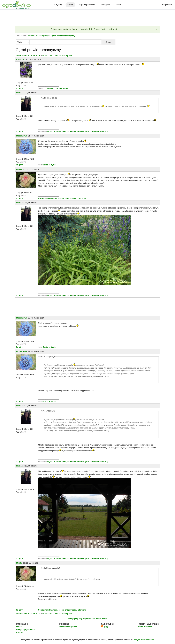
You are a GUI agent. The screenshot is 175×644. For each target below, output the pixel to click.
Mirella (19, 169)
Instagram (106, 5)
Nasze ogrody (42, 36)
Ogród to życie (49, 165)
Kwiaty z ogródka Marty (57, 88)
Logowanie (167, 5)
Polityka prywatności (26, 630)
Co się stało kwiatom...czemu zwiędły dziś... (58, 198)
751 (60, 56)
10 (43, 56)
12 (48, 56)
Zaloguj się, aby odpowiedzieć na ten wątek (87, 619)
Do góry (19, 88)
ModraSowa (22, 136)
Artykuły (58, 5)
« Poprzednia (21, 56)
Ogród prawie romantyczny (63, 36)
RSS (105, 627)
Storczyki (82, 198)
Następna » (67, 56)
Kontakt (20, 632)
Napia (19, 93)
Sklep (118, 5)
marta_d (20, 59)
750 (56, 56)
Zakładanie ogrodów (68, 627)
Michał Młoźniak (145, 627)
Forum (70, 5)
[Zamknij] (156, 29)
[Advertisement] (87, 18)
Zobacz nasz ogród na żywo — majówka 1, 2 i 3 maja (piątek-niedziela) (84, 29)
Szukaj (108, 42)
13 (51, 56)
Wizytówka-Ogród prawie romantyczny (91, 131)
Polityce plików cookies (144, 640)
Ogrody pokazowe (87, 5)
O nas (19, 627)
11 (46, 56)
